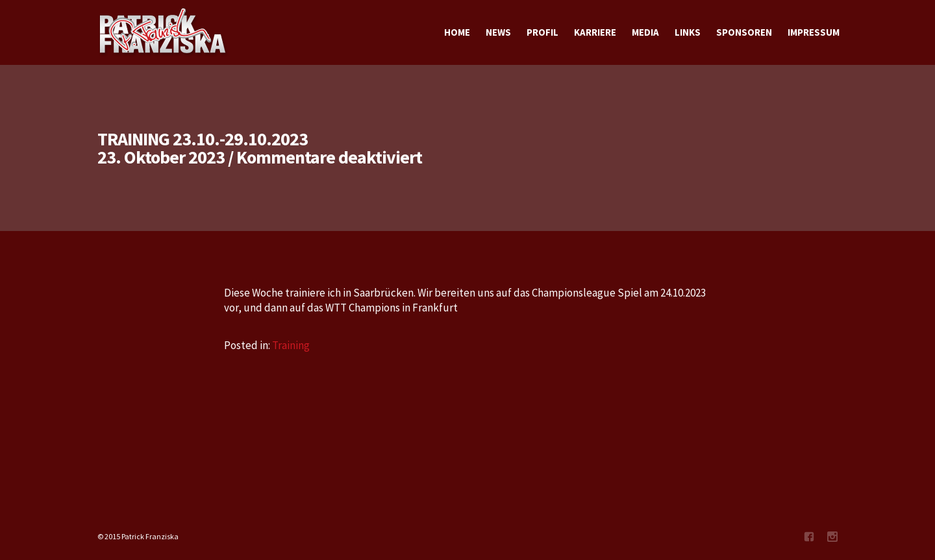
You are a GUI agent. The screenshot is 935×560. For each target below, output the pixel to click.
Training (291, 345)
